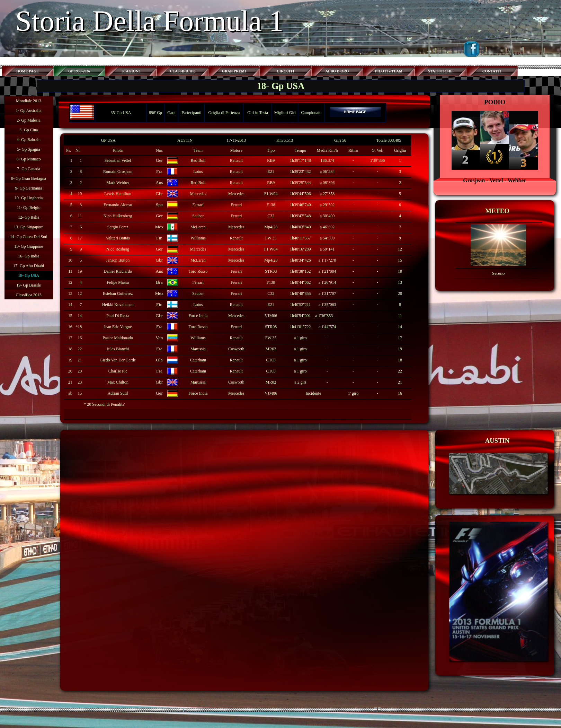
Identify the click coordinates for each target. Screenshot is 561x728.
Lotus (198, 172)
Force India (198, 393)
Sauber (198, 216)
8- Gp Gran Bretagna (29, 178)
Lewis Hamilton (118, 194)
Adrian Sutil (118, 393)
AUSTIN (185, 140)
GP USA (108, 140)
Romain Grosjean (118, 172)
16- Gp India (29, 256)
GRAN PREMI (234, 71)
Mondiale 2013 (29, 101)
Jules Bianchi (118, 349)
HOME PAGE (28, 71)
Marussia (198, 349)
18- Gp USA (29, 275)
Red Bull (198, 160)
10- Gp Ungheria (29, 198)
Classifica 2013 (28, 295)
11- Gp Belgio (28, 208)
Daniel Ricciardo (118, 271)
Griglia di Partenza (224, 113)
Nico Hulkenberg (118, 216)
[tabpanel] (495, 141)
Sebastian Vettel (118, 160)
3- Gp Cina (29, 130)
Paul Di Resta (118, 316)
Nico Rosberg (118, 249)
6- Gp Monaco (29, 159)
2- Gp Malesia (29, 120)
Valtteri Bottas (118, 238)
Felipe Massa (118, 282)
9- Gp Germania (29, 188)
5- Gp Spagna (29, 149)
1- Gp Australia (29, 111)
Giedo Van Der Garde (118, 360)
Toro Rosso (198, 271)
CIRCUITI (285, 71)
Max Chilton (118, 382)
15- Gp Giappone (29, 246)
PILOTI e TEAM (389, 71)
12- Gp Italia (29, 217)
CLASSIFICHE (182, 71)
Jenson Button (118, 260)
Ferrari (198, 205)
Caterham (198, 360)
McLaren (198, 227)
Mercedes (198, 194)
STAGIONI (131, 71)
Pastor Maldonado (118, 338)
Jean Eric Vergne (118, 327)
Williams (198, 238)
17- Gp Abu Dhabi (29, 266)
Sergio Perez (118, 227)
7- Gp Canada (29, 169)
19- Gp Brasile (29, 285)
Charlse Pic (118, 371)
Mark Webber (118, 183)
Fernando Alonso (118, 205)
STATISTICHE (440, 71)
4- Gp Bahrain (29, 140)
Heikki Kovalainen (118, 305)
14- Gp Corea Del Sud (29, 237)
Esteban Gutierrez (118, 293)
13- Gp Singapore (29, 227)
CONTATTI (492, 71)
